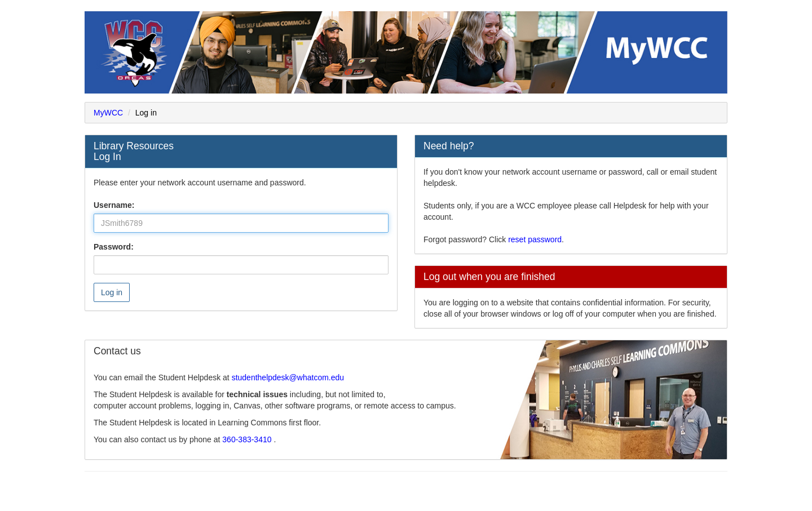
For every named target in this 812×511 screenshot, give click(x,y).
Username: (114, 205)
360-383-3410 (248, 439)
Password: (114, 247)
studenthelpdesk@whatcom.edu (288, 377)
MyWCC (108, 113)
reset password (535, 239)
